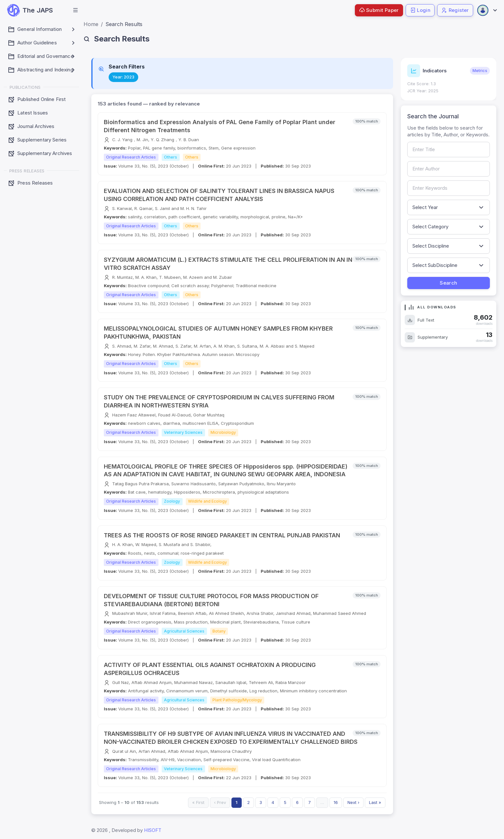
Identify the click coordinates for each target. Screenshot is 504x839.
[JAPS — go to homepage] (30, 10)
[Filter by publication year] (449, 207)
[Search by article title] (449, 150)
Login (420, 10)
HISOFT (153, 830)
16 (336, 802)
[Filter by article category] (449, 227)
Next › (353, 802)
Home (91, 24)
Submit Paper (379, 10)
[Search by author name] (449, 169)
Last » (375, 802)
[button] (76, 10)
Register (455, 10)
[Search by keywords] (449, 188)
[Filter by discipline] (449, 246)
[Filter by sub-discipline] (449, 265)
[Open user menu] (487, 10)
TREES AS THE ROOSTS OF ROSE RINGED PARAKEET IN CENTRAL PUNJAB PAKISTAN (222, 535)
